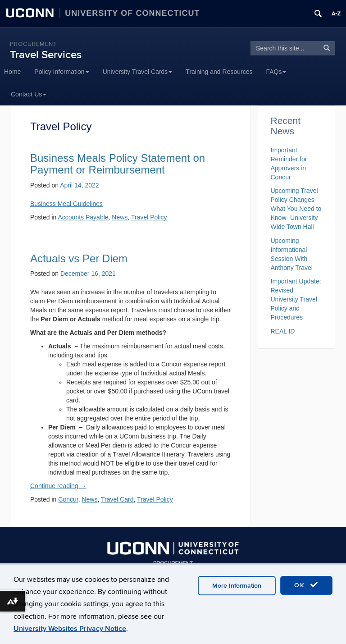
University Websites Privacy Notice (70, 629)
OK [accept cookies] (306, 585)
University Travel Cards (138, 72)
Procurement (33, 44)
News (89, 499)
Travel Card (117, 499)
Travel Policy (155, 499)
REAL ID (283, 331)
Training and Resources (219, 72)
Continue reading (58, 486)
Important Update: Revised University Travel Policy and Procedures (296, 299)
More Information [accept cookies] (237, 586)
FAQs (276, 72)
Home (12, 72)
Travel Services (46, 55)
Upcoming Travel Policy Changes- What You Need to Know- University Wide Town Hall (296, 209)
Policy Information (61, 72)
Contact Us (29, 94)
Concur (68, 499)
